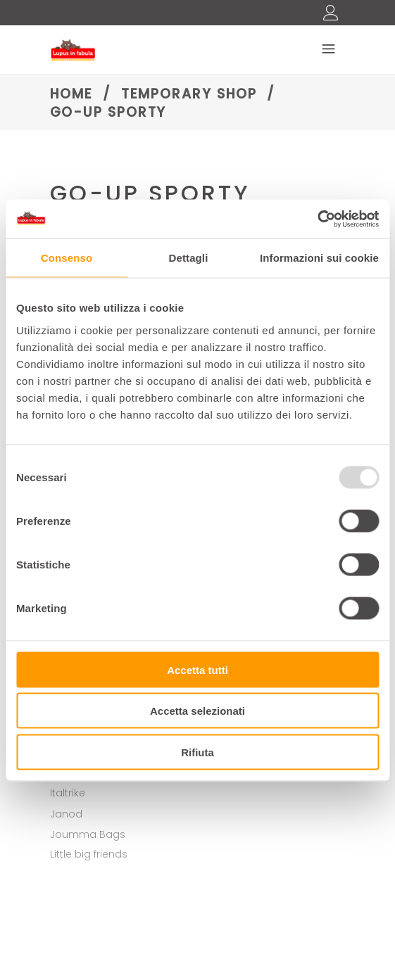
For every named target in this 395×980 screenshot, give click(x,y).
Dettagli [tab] (189, 258)
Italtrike (68, 793)
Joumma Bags (88, 834)
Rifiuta (197, 752)
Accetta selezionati (197, 711)
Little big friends (89, 854)
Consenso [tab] (67, 258)
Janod (66, 814)
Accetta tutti (197, 669)
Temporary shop (189, 94)
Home (72, 94)
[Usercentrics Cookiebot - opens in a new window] (317, 219)
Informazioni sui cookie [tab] (319, 258)
